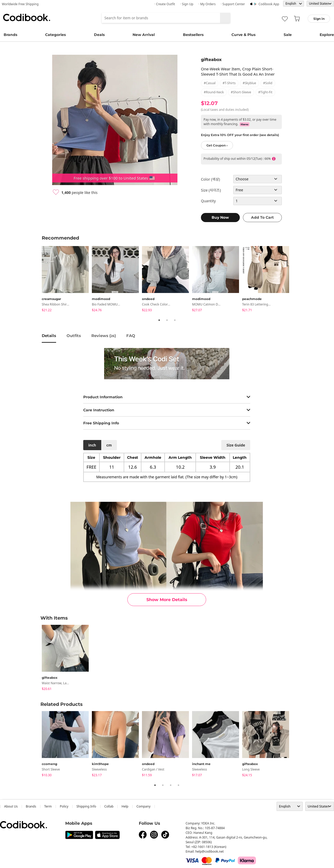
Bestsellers (193, 35)
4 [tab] (178, 785)
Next (296, 280)
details (49, 336)
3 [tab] (175, 320)
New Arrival (144, 35)
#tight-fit (265, 92)
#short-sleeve (241, 92)
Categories (55, 35)
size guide (236, 445)
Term (48, 806)
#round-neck (214, 92)
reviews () (104, 336)
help (125, 806)
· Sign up (187, 4)
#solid (268, 83)
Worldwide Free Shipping (20, 4)
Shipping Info (86, 806)
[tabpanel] (67, 280)
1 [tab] (159, 320)
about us (11, 806)
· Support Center (233, 4)
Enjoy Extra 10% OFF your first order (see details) (240, 135)
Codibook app (269, 4)
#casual (210, 83)
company (144, 806)
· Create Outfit (165, 4)
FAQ (131, 336)
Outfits (74, 336)
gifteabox (211, 60)
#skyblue (249, 83)
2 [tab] (167, 320)
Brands (10, 35)
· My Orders (207, 4)
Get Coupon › (217, 145)
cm (109, 445)
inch (92, 445)
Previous (38, 280)
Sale (288, 35)
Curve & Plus (243, 35)
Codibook (27, 17)
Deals (99, 35)
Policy (64, 806)
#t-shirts (229, 83)
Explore (327, 35)
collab (109, 806)
